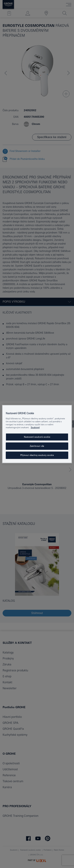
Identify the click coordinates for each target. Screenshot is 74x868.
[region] (37, 434)
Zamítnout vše (37, 446)
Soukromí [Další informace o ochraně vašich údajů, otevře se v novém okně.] (35, 427)
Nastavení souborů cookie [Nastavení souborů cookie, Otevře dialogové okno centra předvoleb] (37, 437)
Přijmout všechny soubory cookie (37, 455)
